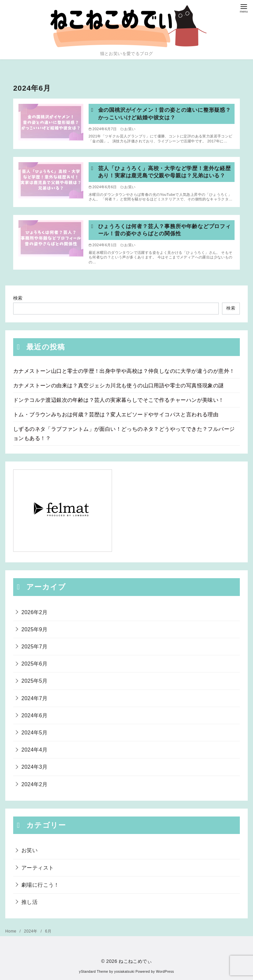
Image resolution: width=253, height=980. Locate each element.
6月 (48, 931)
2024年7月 (34, 698)
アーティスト (38, 868)
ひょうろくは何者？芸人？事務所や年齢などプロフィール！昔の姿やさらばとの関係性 (165, 230)
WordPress (165, 972)
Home (11, 931)
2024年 (31, 931)
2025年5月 (34, 681)
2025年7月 (34, 647)
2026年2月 (34, 612)
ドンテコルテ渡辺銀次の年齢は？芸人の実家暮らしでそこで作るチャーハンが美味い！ (119, 400)
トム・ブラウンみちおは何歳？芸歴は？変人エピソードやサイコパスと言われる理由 (116, 415)
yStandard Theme (94, 972)
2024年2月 (34, 784)
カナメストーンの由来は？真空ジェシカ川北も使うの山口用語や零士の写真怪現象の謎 (119, 386)
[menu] (244, 8)
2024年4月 (34, 750)
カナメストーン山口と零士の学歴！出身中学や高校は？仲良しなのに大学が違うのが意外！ (124, 371)
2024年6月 (34, 715)
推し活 (29, 902)
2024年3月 (34, 767)
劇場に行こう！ (40, 885)
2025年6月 (34, 664)
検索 (18, 298)
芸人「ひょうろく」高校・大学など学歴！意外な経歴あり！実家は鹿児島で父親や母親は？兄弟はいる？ (165, 172)
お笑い (29, 850)
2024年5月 (34, 733)
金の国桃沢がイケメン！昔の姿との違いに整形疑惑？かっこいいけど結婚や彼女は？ (165, 114)
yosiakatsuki (124, 972)
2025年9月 (34, 629)
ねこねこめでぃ (135, 961)
